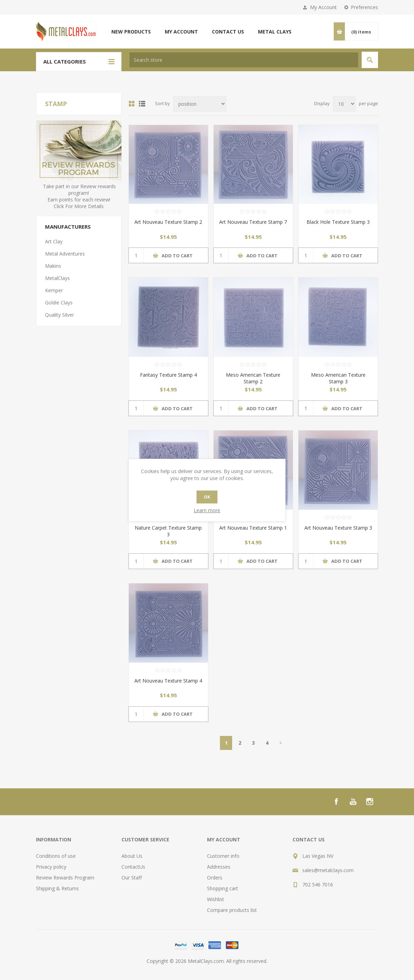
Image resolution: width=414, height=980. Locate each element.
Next (280, 743)
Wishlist (216, 899)
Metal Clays (275, 32)
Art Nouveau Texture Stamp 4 (168, 681)
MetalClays (57, 278)
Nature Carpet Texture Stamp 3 (168, 531)
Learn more (207, 510)
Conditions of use (56, 856)
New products (131, 32)
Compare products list (232, 910)
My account (181, 32)
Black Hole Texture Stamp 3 (338, 222)
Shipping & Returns (57, 888)
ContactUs (133, 867)
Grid (132, 104)
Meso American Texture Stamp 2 (253, 378)
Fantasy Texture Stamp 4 (168, 375)
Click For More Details (79, 206)
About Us (132, 856)
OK (207, 497)
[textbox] (244, 60)
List (142, 104)
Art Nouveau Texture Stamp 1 (253, 528)
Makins (53, 266)
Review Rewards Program (65, 878)
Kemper (54, 290)
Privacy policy (51, 867)
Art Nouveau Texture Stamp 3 (338, 528)
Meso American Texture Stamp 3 (338, 378)
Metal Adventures (65, 254)
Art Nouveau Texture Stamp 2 (168, 222)
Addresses (219, 867)
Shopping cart (223, 888)
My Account (323, 7)
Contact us (228, 32)
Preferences (364, 7)
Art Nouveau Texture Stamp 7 (253, 222)
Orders (215, 878)
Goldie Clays (59, 303)
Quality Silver (60, 315)
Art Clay (54, 241)
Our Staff (132, 878)
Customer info (223, 856)
